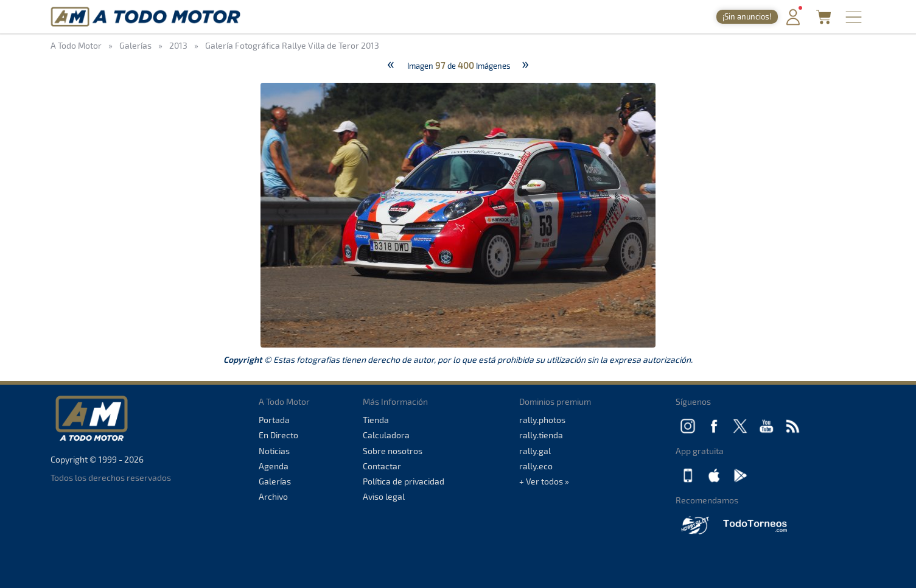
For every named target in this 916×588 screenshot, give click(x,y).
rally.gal (535, 451)
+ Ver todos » (544, 481)
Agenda (274, 466)
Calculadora (386, 435)
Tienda (376, 420)
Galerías (275, 481)
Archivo (273, 496)
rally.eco (536, 466)
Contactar (382, 466)
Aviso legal (384, 496)
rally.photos (542, 420)
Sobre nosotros (393, 451)
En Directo (278, 435)
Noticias (274, 451)
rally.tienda (541, 435)
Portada (274, 420)
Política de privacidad (404, 481)
